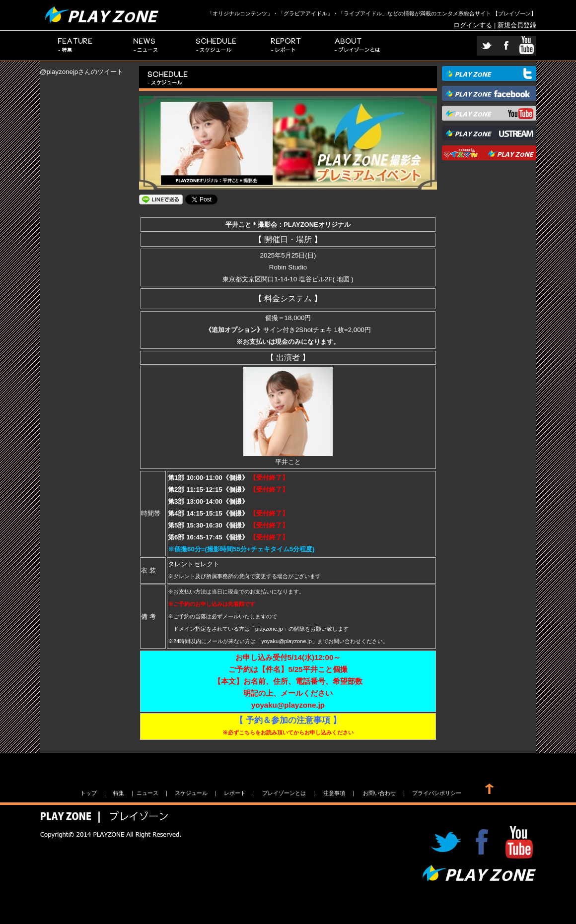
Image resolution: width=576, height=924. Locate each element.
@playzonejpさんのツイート (81, 72)
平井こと (288, 458)
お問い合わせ (379, 793)
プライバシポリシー (437, 793)
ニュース (146, 46)
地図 (343, 279)
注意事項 (334, 793)
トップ (89, 793)
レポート (287, 46)
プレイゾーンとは (358, 46)
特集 (75, 46)
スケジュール (216, 46)
